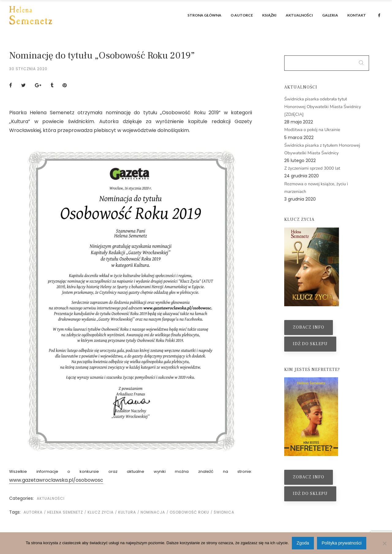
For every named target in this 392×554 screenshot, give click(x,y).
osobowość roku (189, 512)
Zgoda (303, 543)
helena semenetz (65, 512)
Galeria (330, 15)
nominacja (153, 512)
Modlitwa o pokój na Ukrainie (312, 130)
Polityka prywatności (341, 543)
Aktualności (299, 15)
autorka (33, 512)
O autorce (242, 15)
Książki (269, 15)
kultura (127, 512)
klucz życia (101, 512)
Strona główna (204, 15)
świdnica (224, 512)
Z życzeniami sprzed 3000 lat (312, 168)
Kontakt (357, 15)
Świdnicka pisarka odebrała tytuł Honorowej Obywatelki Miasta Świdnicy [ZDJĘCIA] (322, 107)
